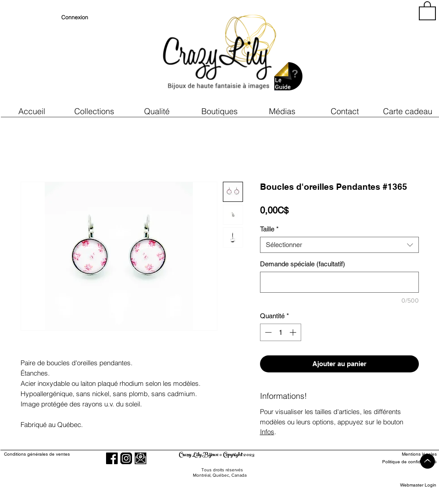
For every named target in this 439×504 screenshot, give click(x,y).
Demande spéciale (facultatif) (303, 264)
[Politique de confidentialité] (404, 462)
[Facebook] (112, 458)
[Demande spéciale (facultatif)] (339, 282)
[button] (157, 111)
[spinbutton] (280, 332)
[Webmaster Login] (418, 485)
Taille (269, 229)
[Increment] (294, 332)
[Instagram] (126, 458)
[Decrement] (267, 332)
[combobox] (339, 245)
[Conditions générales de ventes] (62, 454)
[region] (356, 54)
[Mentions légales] (404, 454)
